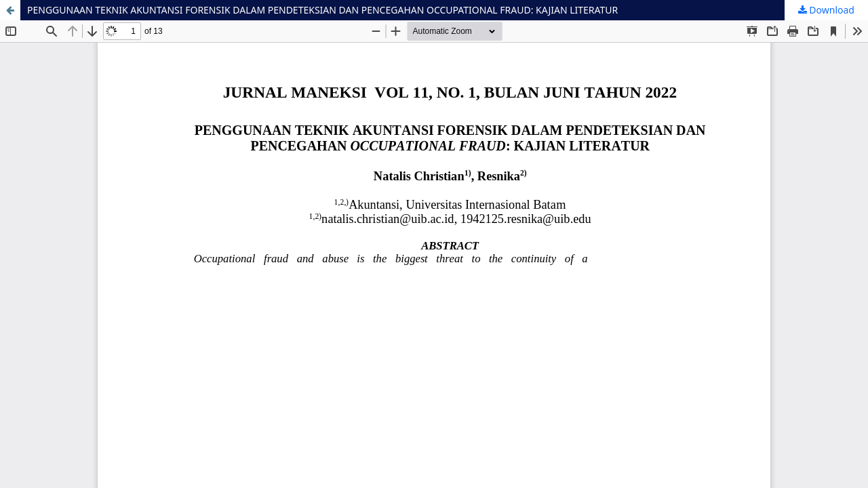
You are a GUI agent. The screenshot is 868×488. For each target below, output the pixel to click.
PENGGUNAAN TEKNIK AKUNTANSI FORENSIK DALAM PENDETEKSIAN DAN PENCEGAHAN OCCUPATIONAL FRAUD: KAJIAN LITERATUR (322, 10)
